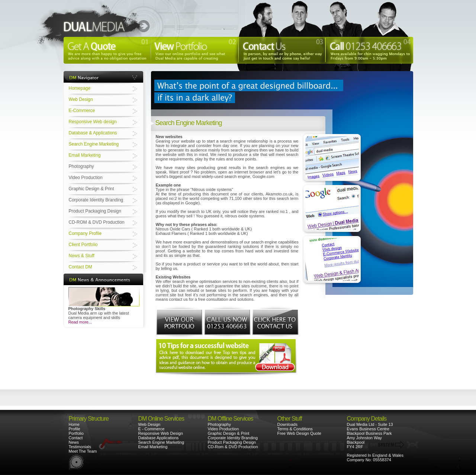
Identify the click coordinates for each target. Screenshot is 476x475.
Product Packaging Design (95, 211)
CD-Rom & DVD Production (233, 447)
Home (74, 424)
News (74, 442)
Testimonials (80, 447)
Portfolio (76, 433)
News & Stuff (82, 256)
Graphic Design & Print (91, 189)
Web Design (81, 99)
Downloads (287, 424)
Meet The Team (83, 451)
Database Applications (159, 438)
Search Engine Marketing (94, 144)
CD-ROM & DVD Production (97, 222)
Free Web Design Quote (299, 433)
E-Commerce (82, 111)
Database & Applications (93, 133)
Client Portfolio (83, 245)
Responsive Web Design (161, 433)
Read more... (80, 322)
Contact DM (81, 267)
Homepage (80, 88)
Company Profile (85, 233)
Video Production (86, 178)
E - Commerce (152, 429)
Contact (76, 438)
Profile (75, 429)
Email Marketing (85, 155)
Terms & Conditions (295, 429)
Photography (81, 166)
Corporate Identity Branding (96, 200)
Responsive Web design (93, 122)
